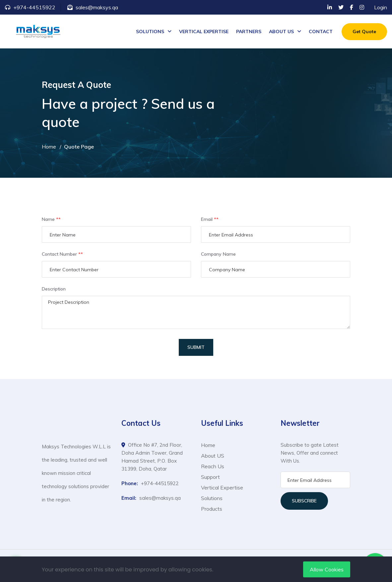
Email (210, 219)
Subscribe (304, 501)
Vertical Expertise (222, 487)
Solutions (212, 498)
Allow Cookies (327, 569)
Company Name (218, 254)
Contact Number (62, 254)
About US (213, 456)
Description (54, 289)
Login (381, 7)
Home (49, 147)
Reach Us (213, 466)
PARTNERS (249, 32)
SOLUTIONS (150, 32)
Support (210, 477)
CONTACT (321, 32)
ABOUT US (281, 32)
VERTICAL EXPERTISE (204, 32)
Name (51, 219)
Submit (196, 347)
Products (212, 509)
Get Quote (364, 32)
